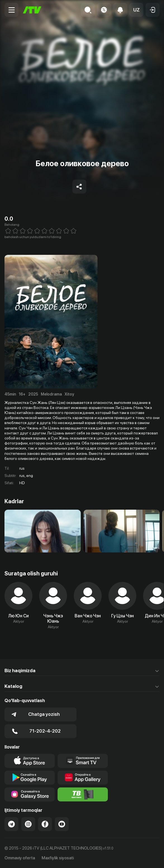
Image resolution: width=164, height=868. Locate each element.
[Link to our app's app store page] (30, 761)
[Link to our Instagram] (28, 824)
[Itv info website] (83, 794)
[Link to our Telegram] (11, 824)
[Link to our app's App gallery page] (83, 778)
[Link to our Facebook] (45, 824)
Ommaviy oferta (20, 858)
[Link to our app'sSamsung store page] (30, 794)
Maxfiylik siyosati (58, 858)
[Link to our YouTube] (62, 824)
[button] (136, 10)
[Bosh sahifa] (32, 10)
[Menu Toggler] (11, 10)
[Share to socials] (79, 187)
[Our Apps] (83, 761)
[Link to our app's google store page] (30, 778)
